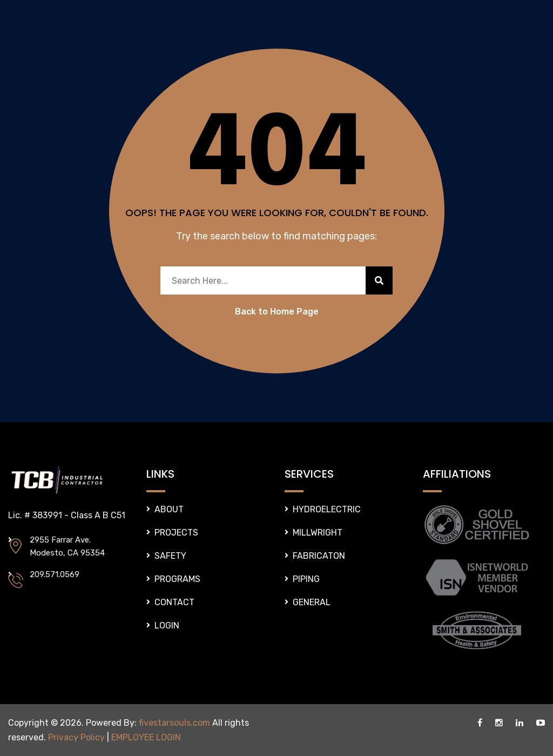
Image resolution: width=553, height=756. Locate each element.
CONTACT (174, 602)
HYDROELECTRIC (327, 509)
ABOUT (169, 509)
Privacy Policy (76, 737)
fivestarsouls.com (174, 723)
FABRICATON (319, 556)
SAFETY (170, 556)
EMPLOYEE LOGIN (146, 737)
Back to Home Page (277, 312)
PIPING (306, 579)
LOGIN (167, 625)
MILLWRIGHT (318, 533)
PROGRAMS (177, 579)
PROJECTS (176, 533)
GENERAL (312, 602)
